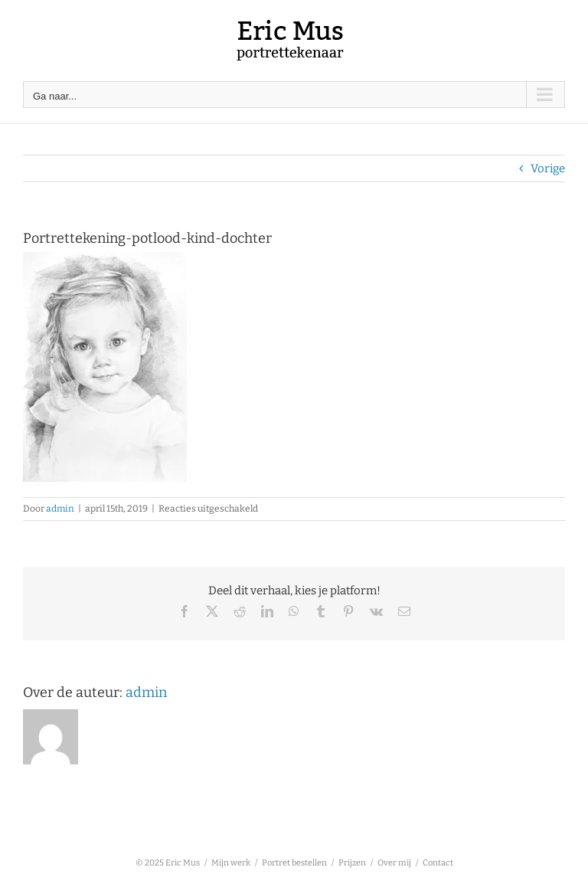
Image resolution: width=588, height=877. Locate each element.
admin (60, 509)
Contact (438, 863)
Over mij (394, 863)
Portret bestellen (294, 863)
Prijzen (352, 863)
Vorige (548, 169)
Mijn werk (231, 863)
